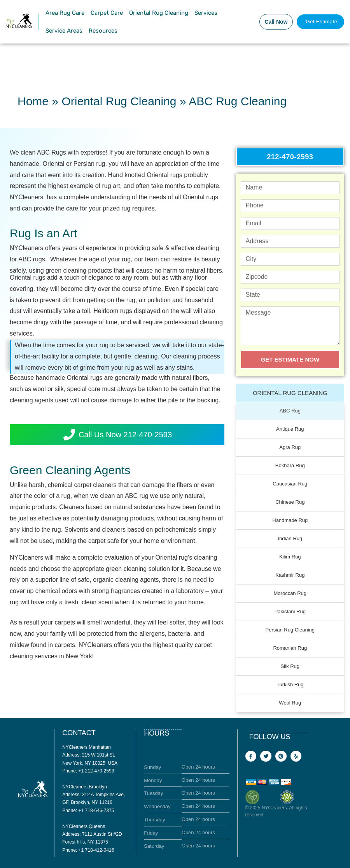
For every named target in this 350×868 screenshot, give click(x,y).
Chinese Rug (290, 502)
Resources (103, 31)
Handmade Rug (290, 520)
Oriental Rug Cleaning (159, 13)
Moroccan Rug (290, 593)
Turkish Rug (290, 684)
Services (206, 13)
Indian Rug (290, 538)
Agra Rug (290, 447)
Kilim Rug (290, 556)
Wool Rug (290, 702)
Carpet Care (107, 13)
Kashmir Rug (290, 575)
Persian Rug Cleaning (290, 629)
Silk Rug (290, 666)
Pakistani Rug (290, 611)
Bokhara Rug (290, 465)
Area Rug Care (65, 13)
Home (33, 101)
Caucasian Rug (290, 483)
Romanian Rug (290, 648)
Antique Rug (290, 429)
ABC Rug (290, 410)
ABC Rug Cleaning (238, 101)
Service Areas (64, 31)
